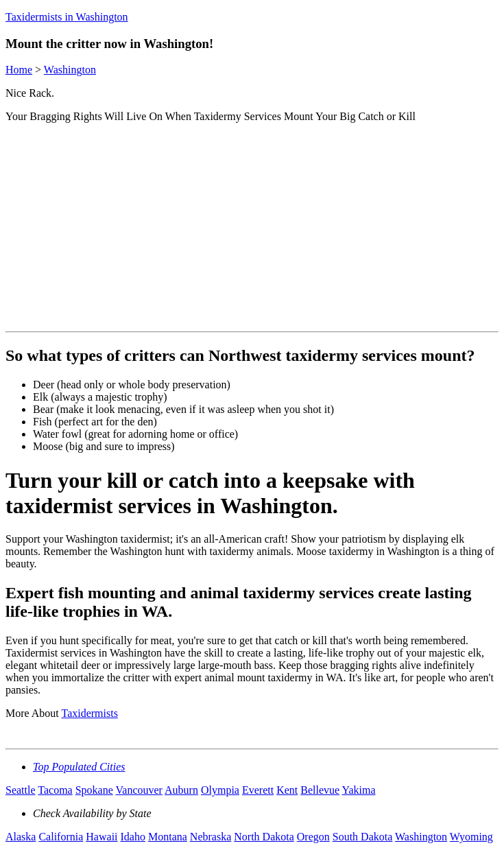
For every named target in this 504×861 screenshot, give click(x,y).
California (61, 837)
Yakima (359, 790)
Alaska (21, 837)
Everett (258, 790)
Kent (287, 790)
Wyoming (471, 837)
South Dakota (363, 837)
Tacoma (55, 790)
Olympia (220, 790)
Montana (168, 837)
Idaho (133, 837)
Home (19, 70)
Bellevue (320, 790)
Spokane (94, 790)
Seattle (21, 790)
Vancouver (139, 790)
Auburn (181, 790)
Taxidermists (89, 713)
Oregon (313, 837)
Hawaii (101, 837)
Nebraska (211, 837)
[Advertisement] (255, 230)
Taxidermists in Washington (67, 17)
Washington (70, 70)
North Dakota (264, 837)
